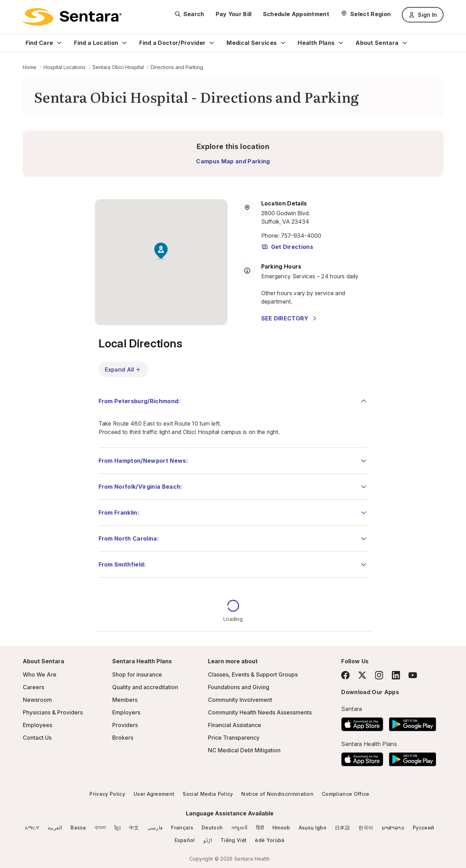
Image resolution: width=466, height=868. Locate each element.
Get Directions (287, 247)
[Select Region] (366, 14)
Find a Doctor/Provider (172, 43)
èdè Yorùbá (270, 840)
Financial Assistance (235, 725)
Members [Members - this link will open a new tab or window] (125, 700)
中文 (134, 828)
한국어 (366, 828)
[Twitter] (362, 675)
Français (182, 828)
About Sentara (377, 43)
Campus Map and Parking (233, 161)
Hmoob (281, 828)
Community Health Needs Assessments (260, 712)
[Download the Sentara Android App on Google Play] (413, 722)
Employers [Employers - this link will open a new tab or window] (126, 712)
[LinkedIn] (396, 675)
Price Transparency (234, 738)
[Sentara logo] (72, 17)
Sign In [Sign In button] (423, 15)
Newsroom (37, 700)
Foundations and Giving (239, 687)
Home (30, 67)
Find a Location (96, 43)
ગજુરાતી (239, 828)
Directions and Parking (177, 67)
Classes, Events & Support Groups (253, 674)
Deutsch (212, 828)
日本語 (342, 828)
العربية (55, 828)
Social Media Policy (208, 794)
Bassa (78, 828)
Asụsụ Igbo (313, 828)
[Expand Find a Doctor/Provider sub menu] (212, 43)
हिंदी (260, 828)
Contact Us (37, 738)
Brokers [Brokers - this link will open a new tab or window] (123, 738)
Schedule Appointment (296, 14)
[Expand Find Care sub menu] (59, 43)
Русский (423, 828)
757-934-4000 (301, 236)
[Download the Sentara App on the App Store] (362, 722)
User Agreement (154, 794)
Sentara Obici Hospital (118, 67)
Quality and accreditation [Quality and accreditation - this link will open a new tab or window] (145, 687)
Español (185, 840)
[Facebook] (345, 675)
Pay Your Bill (234, 14)
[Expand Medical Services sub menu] (283, 43)
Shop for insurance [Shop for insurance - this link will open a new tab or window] (137, 674)
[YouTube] (413, 675)
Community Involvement (240, 700)
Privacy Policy (107, 794)
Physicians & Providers (53, 712)
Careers (33, 687)
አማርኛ (32, 828)
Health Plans (316, 43)
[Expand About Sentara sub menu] (405, 43)
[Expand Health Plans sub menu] (341, 43)
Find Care (39, 43)
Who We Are (40, 674)
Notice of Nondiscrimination (277, 794)
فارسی (155, 828)
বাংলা (100, 828)
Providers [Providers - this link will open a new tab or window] (125, 725)
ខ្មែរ (117, 828)
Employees (38, 725)
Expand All (123, 369)
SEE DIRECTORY (290, 318)
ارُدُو (208, 840)
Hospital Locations (65, 67)
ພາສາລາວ (393, 828)
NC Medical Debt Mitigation (244, 750)
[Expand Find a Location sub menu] (124, 43)
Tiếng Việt (234, 840)
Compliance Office (346, 794)
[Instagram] (379, 675)
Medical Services (252, 43)
